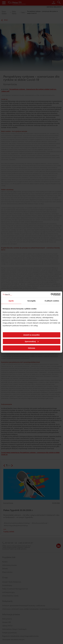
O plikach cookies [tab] (52, 301)
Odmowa (31, 348)
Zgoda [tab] (11, 301)
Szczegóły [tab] (31, 301)
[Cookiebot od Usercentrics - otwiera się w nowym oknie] (51, 295)
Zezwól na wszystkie (32, 335)
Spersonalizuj (32, 341)
